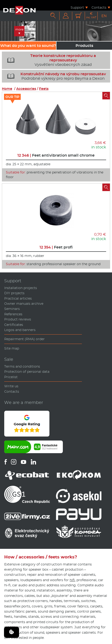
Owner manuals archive (24, 304)
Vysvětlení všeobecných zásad (50, 60)
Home (7, 89)
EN (104, 16)
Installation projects (21, 288)
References (13, 314)
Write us (11, 386)
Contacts (99, 7)
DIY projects (14, 293)
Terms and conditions (22, 366)
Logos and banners (20, 330)
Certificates (14, 325)
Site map (12, 348)
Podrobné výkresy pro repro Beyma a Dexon (55, 76)
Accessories (26, 89)
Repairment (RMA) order (24, 339)
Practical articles (18, 298)
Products (84, 46)
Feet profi (56, 247)
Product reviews (18, 319)
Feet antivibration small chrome (56, 155)
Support (77, 7)
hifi (72, 580)
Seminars (12, 309)
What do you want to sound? (28, 46)
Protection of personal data (27, 372)
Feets (44, 89)
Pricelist (11, 377)
